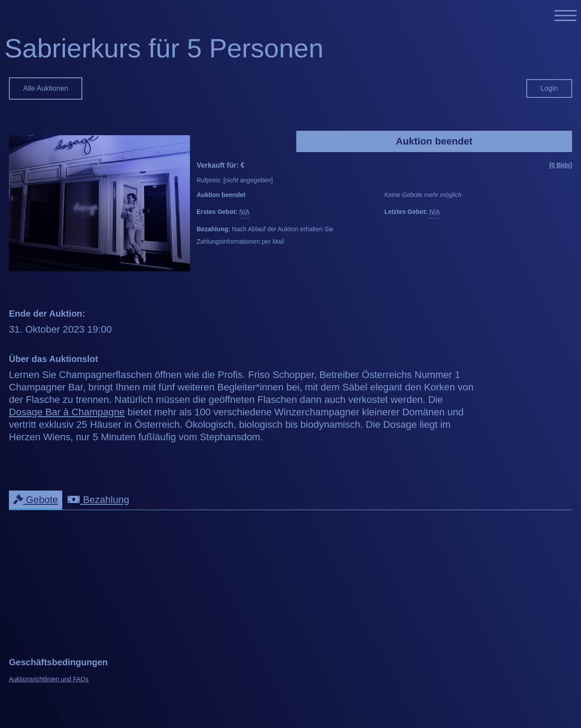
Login (549, 88)
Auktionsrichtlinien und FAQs (49, 679)
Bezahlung (98, 500)
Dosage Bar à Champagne (67, 412)
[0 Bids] (561, 165)
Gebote (36, 500)
